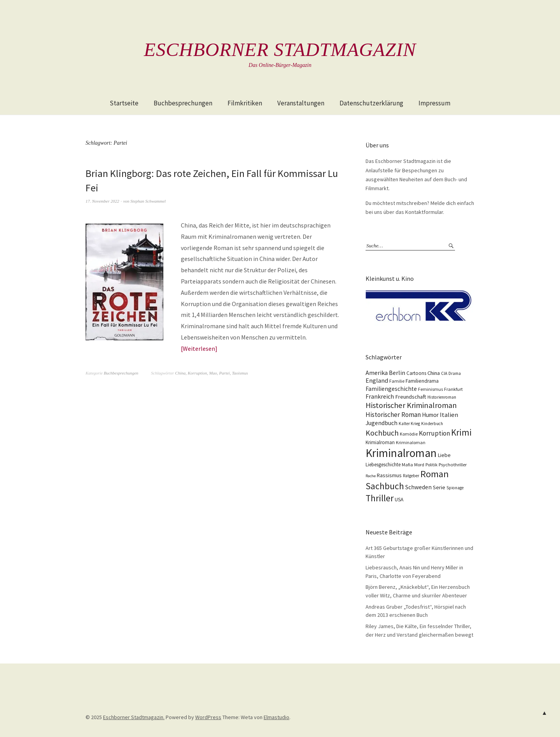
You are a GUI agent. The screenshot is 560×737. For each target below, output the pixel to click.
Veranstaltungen (301, 103)
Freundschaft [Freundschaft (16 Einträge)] (411, 397)
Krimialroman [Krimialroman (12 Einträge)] (380, 442)
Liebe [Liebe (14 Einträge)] (444, 455)
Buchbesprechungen (183, 103)
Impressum (434, 103)
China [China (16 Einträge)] (434, 373)
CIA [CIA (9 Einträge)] (444, 373)
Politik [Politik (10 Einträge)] (431, 465)
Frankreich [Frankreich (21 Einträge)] (380, 396)
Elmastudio (276, 717)
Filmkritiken (245, 103)
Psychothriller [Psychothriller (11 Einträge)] (453, 465)
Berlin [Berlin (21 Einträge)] (397, 373)
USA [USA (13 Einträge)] (399, 500)
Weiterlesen (199, 348)
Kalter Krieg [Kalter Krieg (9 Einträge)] (409, 424)
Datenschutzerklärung (371, 103)
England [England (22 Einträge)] (377, 381)
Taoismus (240, 373)
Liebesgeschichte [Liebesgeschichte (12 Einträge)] (383, 465)
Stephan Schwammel (148, 201)
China (180, 373)
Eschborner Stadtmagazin (280, 49)
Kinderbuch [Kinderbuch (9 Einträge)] (432, 424)
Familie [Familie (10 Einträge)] (397, 381)
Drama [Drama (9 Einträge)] (455, 373)
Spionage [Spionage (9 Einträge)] (455, 488)
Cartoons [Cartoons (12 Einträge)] (416, 373)
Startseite (124, 103)
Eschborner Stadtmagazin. (134, 717)
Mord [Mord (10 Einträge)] (419, 465)
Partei (224, 373)
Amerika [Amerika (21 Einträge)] (377, 373)
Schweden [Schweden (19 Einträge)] (418, 487)
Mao (213, 373)
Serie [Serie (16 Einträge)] (439, 487)
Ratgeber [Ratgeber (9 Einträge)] (411, 476)
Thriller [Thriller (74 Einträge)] (380, 498)
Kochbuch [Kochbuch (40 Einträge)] (382, 433)
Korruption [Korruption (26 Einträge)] (434, 433)
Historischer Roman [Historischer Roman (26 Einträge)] (393, 415)
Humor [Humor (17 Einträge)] (430, 415)
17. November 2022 (102, 201)
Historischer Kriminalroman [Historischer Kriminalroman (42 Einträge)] (411, 405)
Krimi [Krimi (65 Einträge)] (461, 432)
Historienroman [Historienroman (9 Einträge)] (442, 397)
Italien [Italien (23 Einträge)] (449, 415)
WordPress (208, 717)
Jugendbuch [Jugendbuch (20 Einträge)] (381, 423)
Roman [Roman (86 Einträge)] (435, 474)
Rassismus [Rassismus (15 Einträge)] (389, 475)
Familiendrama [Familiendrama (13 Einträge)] (422, 381)
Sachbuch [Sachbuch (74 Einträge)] (385, 486)
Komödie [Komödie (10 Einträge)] (409, 434)
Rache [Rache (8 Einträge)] (371, 476)
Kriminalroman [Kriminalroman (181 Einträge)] (401, 453)
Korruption (198, 373)
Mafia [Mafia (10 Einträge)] (407, 465)
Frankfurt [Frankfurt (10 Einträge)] (453, 389)
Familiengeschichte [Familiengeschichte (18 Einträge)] (391, 389)
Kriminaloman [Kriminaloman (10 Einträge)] (411, 442)
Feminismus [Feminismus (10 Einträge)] (430, 389)
